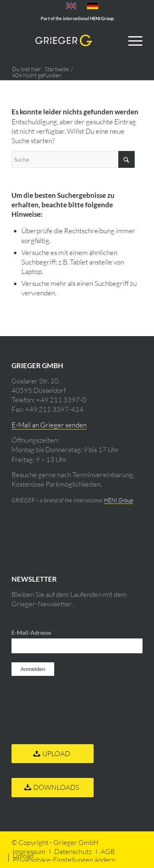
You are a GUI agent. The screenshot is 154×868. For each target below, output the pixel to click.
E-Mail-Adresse (32, 632)
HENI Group (118, 500)
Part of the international (77, 18)
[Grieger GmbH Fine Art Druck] (64, 41)
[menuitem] (131, 41)
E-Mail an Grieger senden (49, 425)
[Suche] (73, 159)
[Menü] (131, 41)
